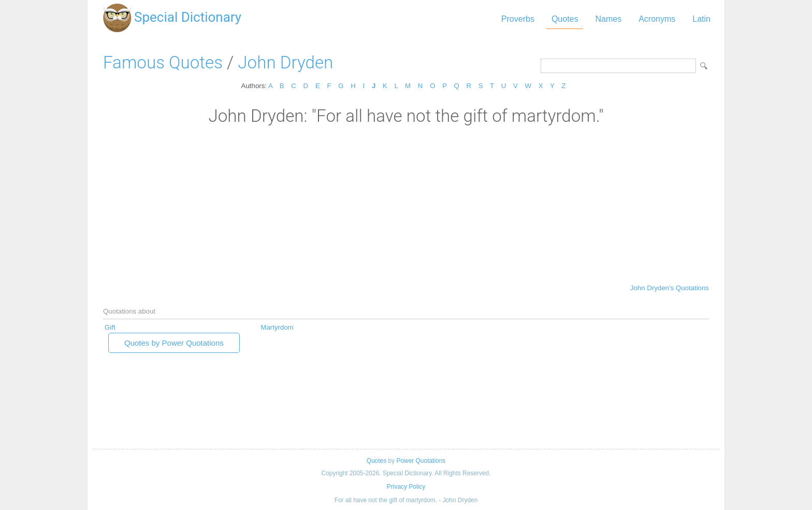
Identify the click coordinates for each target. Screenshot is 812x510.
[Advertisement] (406, 204)
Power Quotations (421, 461)
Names (608, 19)
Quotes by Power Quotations (174, 343)
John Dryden (285, 62)
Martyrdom (277, 327)
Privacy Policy (406, 487)
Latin (701, 19)
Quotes (565, 19)
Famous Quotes (163, 62)
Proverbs (518, 19)
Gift (110, 327)
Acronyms (657, 19)
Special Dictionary (188, 17)
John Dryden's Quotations (670, 288)
